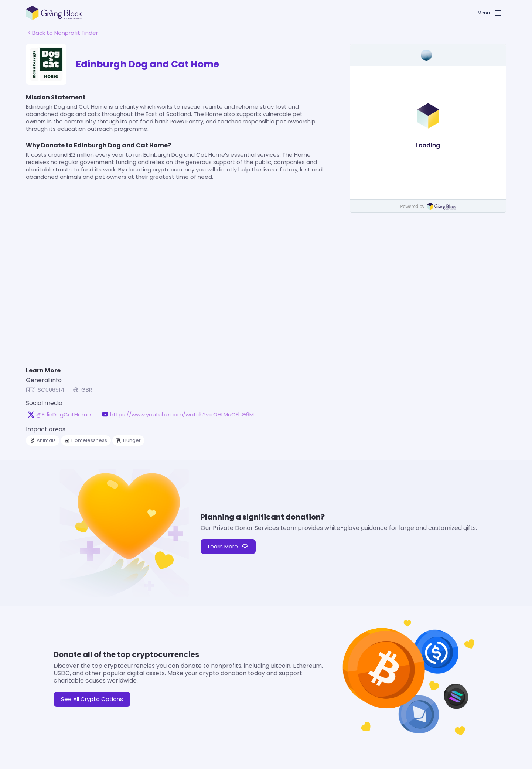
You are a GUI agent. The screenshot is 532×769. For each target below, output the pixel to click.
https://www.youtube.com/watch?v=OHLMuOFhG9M (182, 415)
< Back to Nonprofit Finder (63, 33)
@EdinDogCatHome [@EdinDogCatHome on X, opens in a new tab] (64, 415)
